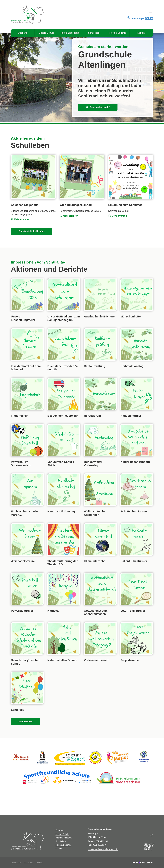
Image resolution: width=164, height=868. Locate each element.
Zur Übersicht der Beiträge (32, 231)
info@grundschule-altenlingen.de (103, 849)
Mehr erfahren (20, 219)
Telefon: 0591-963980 (98, 841)
